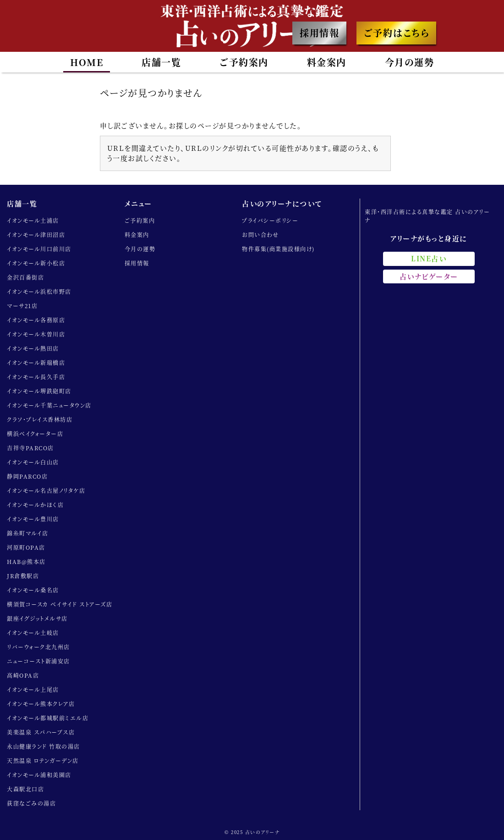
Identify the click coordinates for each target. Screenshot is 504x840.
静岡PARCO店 (27, 476)
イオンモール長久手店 (36, 377)
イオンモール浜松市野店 (39, 291)
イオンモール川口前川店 (39, 249)
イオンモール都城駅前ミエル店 (48, 718)
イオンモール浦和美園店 (39, 775)
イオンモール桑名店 (33, 590)
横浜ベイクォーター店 (35, 434)
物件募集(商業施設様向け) (278, 249)
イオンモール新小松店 (36, 263)
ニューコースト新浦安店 (38, 661)
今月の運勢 (410, 62)
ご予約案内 (244, 62)
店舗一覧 (161, 62)
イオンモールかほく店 (35, 505)
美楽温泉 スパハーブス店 (41, 732)
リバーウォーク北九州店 (38, 647)
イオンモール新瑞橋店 (36, 362)
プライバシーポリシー (270, 220)
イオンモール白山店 (33, 462)
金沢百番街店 (25, 277)
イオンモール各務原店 (36, 320)
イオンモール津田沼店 (36, 235)
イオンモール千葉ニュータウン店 (49, 405)
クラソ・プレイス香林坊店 (40, 419)
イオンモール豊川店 (33, 519)
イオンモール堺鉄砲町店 (39, 391)
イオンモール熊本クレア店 (41, 704)
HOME (87, 62)
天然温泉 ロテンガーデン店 (43, 760)
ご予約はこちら (397, 33)
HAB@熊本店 (26, 561)
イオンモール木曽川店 (36, 334)
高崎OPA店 (23, 675)
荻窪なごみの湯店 (31, 803)
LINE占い (429, 258)
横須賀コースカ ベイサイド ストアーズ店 (60, 604)
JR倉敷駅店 (23, 576)
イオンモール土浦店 (33, 220)
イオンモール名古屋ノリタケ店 (46, 490)
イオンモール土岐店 (33, 633)
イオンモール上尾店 (33, 689)
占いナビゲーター (429, 276)
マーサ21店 (22, 306)
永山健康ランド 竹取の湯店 (44, 746)
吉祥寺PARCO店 (30, 448)
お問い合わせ (260, 235)
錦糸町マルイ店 (28, 533)
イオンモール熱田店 (33, 348)
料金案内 (327, 62)
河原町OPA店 (26, 547)
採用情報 (319, 33)
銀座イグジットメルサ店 (37, 618)
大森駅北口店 (25, 789)
